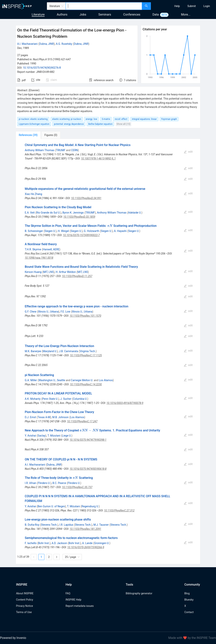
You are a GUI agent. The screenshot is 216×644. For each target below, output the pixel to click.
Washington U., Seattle (52, 380)
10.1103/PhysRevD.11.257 (77, 276)
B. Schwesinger (34, 231)
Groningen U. (102, 543)
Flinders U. (44, 483)
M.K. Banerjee (33, 351)
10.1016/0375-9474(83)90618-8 (88, 469)
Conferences (132, 15)
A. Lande (87, 543)
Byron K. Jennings (73, 213)
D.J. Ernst (30, 417)
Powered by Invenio (13, 638)
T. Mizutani (54, 436)
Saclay (41, 436)
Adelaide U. (135, 213)
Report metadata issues (80, 606)
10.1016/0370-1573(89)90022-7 (81, 235)
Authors (62, 15)
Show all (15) (123, 124)
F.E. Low (65, 312)
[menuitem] (177, 6)
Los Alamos (106, 380)
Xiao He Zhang (33, 194)
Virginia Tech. (88, 351)
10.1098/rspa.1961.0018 (39, 258)
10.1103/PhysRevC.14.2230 (86, 384)
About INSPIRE (25, 593)
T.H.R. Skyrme (33, 249)
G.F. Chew (30, 312)
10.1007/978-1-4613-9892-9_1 (98, 159)
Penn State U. (50, 399)
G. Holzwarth (92, 231)
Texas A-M (44, 417)
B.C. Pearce (59, 483)
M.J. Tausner (101, 525)
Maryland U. (50, 351)
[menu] (184, 6)
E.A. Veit (30, 213)
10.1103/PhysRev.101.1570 (85, 316)
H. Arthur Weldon (66, 272)
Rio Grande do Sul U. (48, 213)
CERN (75, 150)
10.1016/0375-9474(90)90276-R (42, 68)
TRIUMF (61, 150)
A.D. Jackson (59, 543)
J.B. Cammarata (69, 351)
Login (207, 6)
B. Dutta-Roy (32, 525)
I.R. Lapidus (66, 525)
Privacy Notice (24, 606)
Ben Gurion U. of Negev (51, 506)
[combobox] (104, 6)
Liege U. (67, 436)
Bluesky (189, 600)
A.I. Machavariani (27, 44)
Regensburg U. (90, 506)
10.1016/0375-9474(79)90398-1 (88, 440)
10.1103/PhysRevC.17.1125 (86, 355)
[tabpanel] (108, 351)
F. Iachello (31, 543)
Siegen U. (50, 231)
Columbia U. (80, 399)
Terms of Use (24, 612)
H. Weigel (63, 231)
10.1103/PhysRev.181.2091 (85, 529)
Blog (187, 593)
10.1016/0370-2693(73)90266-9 (86, 547)
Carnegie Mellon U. (82, 380)
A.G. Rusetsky (64, 44)
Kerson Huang (33, 272)
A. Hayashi (120, 231)
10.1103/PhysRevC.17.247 (82, 421)
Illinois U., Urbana (48, 312)
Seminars (105, 15)
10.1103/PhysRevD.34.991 (86, 198)
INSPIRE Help (73, 600)
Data (156, 15)
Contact (189, 612)
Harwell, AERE (51, 249)
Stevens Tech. (49, 525)
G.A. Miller (31, 380)
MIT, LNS (48, 272)
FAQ (68, 593)
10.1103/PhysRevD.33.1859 (79, 217)
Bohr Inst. (44, 543)
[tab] (28, 135)
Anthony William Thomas (39, 150)
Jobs (83, 15)
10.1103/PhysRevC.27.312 (119, 510)
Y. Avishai (30, 436)
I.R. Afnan (30, 483)
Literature (38, 15)
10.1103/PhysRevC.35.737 (77, 487)
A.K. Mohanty (33, 399)
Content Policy (24, 600)
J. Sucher (66, 399)
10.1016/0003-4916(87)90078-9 (125, 403)
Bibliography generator (139, 593)
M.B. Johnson (60, 417)
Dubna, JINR (47, 44)
